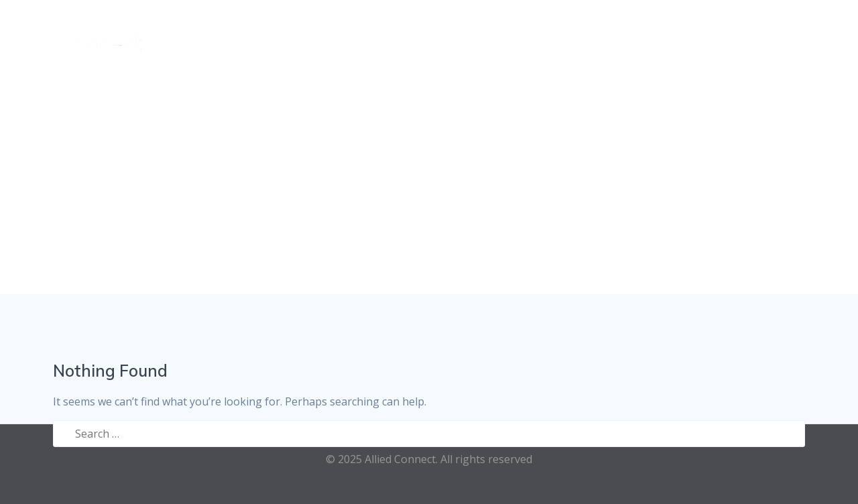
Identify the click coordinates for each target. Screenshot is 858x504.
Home (369, 33)
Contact (790, 33)
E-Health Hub (709, 33)
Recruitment (603, 33)
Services (426, 33)
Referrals (508, 33)
